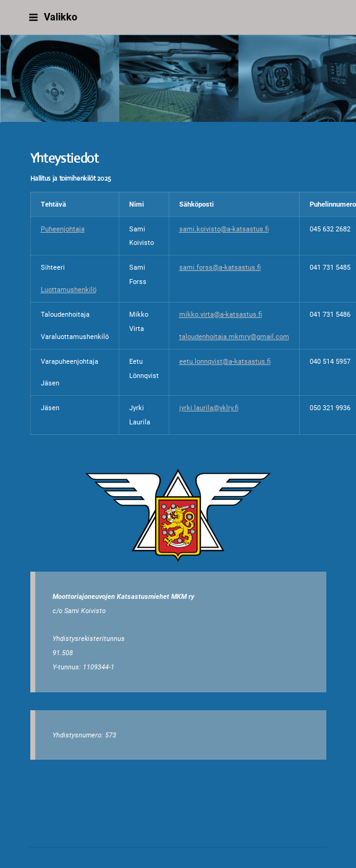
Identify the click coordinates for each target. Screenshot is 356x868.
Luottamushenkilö (69, 290)
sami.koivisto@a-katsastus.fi (224, 229)
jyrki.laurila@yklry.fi (209, 408)
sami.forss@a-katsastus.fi (220, 267)
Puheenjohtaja (63, 229)
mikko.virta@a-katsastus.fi (221, 314)
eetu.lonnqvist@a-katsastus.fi (225, 361)
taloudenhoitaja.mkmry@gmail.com (234, 337)
